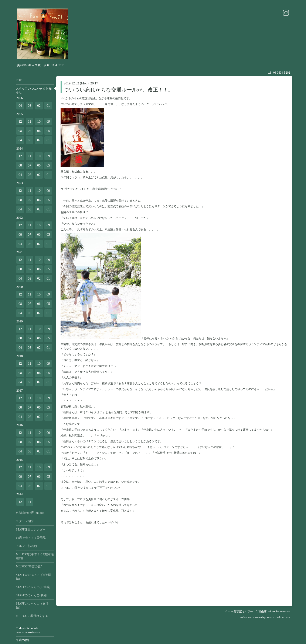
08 (20, 131)
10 (39, 121)
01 (48, 106)
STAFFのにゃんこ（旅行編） (32, 605)
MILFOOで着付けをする (32, 616)
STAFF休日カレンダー (31, 530)
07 (30, 131)
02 (39, 106)
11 (29, 121)
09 (48, 121)
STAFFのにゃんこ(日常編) (33, 587)
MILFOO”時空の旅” (29, 566)
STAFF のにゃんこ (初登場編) (33, 577)
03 (30, 106)
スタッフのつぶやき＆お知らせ (34, 90)
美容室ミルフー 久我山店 (250, 611)
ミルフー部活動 (26, 546)
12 (20, 121)
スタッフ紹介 (25, 521)
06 (39, 131)
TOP (19, 80)
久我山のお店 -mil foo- (31, 513)
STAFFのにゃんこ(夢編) (32, 595)
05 (48, 131)
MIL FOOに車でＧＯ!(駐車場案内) (35, 556)
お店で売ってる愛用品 (31, 538)
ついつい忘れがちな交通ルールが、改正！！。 (118, 90)
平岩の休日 (23, 640)
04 (20, 106)
